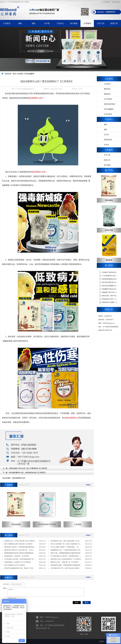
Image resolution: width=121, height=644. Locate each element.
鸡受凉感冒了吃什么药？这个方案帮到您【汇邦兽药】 (28, 468)
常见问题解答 (29, 74)
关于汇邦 (101, 23)
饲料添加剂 (108, 140)
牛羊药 (106, 145)
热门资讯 (9, 535)
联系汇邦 (117, 2)
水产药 (47, 23)
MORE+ (88, 485)
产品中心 (60, 23)
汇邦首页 (7, 23)
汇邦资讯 (87, 23)
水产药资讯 (108, 99)
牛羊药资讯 (108, 114)
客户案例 (74, 23)
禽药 (20, 23)
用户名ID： (7, 584)
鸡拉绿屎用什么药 (19, 478)
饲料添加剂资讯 (110, 104)
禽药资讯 (107, 89)
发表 (77, 602)
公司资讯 (107, 84)
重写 (87, 602)
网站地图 (107, 2)
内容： (5, 588)
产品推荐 (9, 485)
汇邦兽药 (109, 150)
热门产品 (109, 170)
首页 (14, 74)
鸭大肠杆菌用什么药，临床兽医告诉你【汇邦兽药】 (28, 473)
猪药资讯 (107, 94)
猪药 (34, 23)
